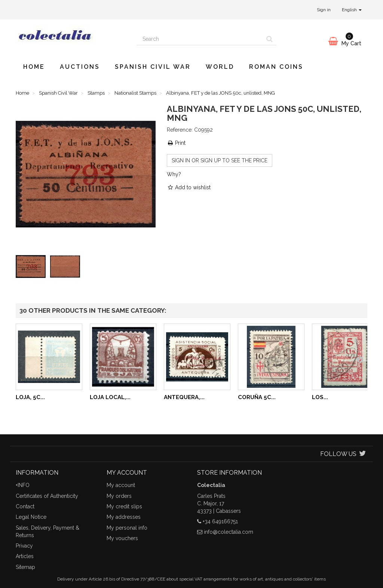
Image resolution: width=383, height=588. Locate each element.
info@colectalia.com (229, 532)
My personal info (127, 528)
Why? (174, 174)
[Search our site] (200, 39)
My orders (119, 496)
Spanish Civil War (153, 67)
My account (121, 485)
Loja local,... (110, 397)
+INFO (23, 485)
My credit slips (124, 506)
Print (176, 143)
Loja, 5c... (30, 397)
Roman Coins (276, 67)
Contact (25, 506)
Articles (25, 556)
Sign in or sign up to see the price (220, 160)
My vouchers (122, 538)
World (220, 67)
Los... (320, 397)
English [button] (352, 10)
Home (34, 67)
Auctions (80, 67)
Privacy (24, 546)
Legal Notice (31, 517)
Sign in (324, 10)
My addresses (124, 517)
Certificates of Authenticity (47, 496)
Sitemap (25, 567)
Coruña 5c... (257, 397)
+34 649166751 (220, 521)
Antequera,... (184, 397)
